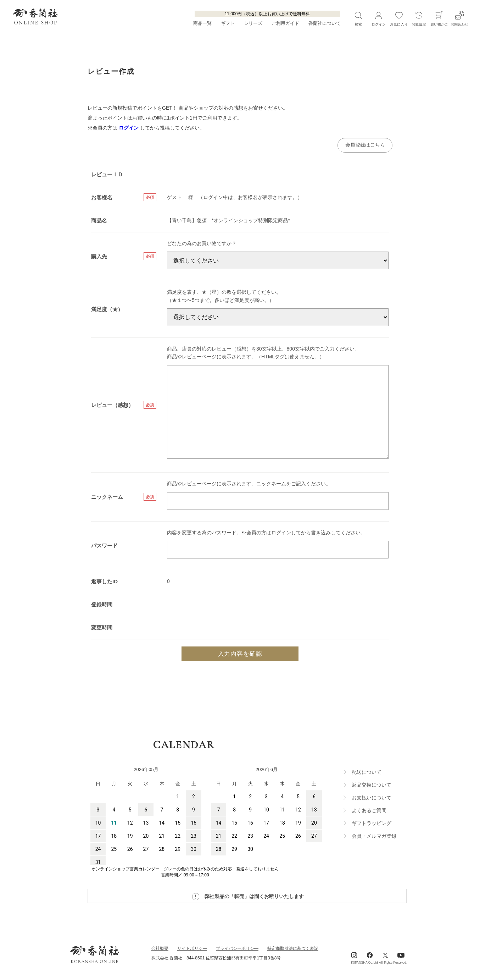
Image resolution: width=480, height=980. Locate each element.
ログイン (129, 128)
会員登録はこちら (364, 145)
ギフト (228, 24)
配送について (367, 773)
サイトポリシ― (192, 949)
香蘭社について (325, 24)
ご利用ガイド (285, 24)
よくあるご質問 (369, 811)
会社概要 (160, 949)
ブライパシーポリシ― (237, 949)
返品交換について (372, 786)
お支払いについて (372, 799)
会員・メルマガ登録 (374, 837)
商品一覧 (202, 24)
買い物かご (439, 18)
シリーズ (253, 24)
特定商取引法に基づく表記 (293, 949)
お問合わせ (459, 18)
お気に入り (399, 18)
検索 (358, 18)
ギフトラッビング (372, 824)
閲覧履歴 (419, 18)
